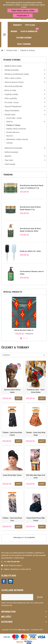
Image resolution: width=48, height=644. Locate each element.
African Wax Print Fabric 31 (24, 330)
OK (40, 597)
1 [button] (21, 338)
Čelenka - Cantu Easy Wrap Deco (12, 519)
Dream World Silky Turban (12, 475)
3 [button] (27, 338)
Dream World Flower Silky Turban (36, 519)
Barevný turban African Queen (12, 391)
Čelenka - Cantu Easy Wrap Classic (12, 434)
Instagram (11, 581)
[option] (24, 316)
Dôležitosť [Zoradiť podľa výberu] (6, 355)
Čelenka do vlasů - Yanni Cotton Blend (36, 391)
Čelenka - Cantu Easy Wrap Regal (36, 434)
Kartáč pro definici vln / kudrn (30, 251)
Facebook (4, 581)
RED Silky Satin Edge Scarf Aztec (36, 476)
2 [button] (24, 338)
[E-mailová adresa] (17, 597)
